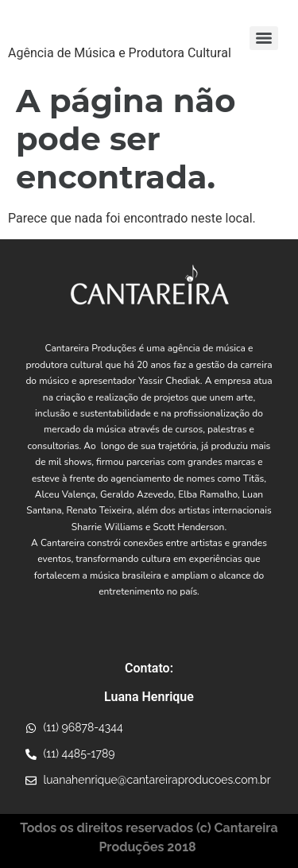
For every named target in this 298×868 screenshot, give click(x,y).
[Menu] (264, 38)
